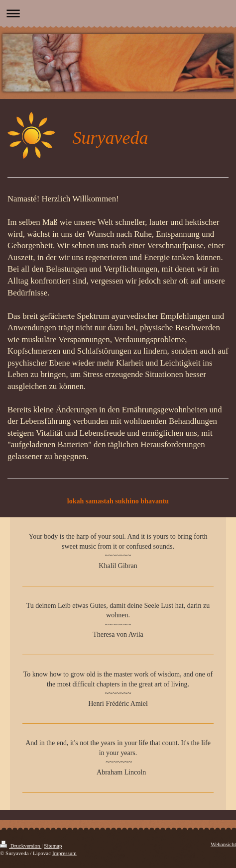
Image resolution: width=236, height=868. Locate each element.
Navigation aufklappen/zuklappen (118, 13)
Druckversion (21, 846)
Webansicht (223, 844)
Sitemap (53, 846)
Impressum (64, 853)
